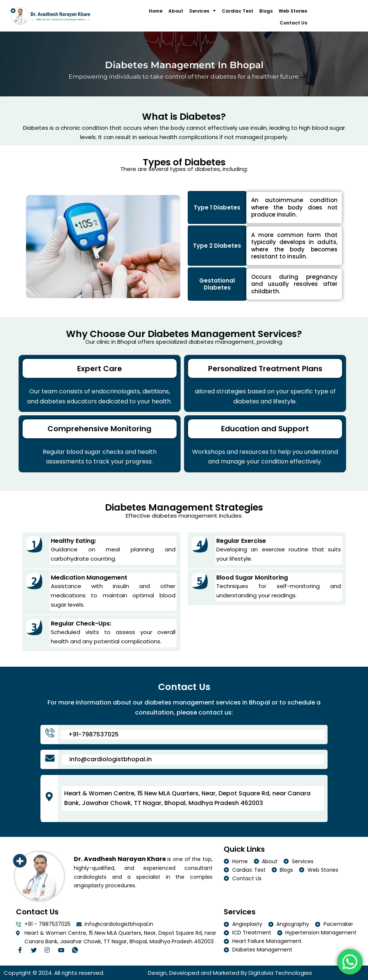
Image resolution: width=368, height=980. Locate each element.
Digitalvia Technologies (280, 973)
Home (156, 11)
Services (203, 11)
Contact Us (293, 23)
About (176, 11)
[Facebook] (22, 951)
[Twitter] (36, 951)
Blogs (266, 11)
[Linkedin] (63, 951)
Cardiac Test (238, 11)
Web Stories (293, 11)
